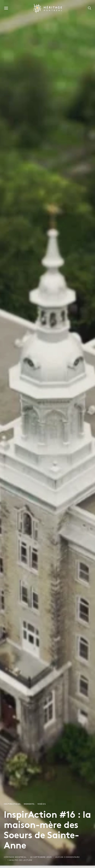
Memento (29, 804)
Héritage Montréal (15, 857)
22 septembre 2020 (41, 857)
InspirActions (12, 804)
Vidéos (42, 804)
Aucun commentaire (67, 857)
